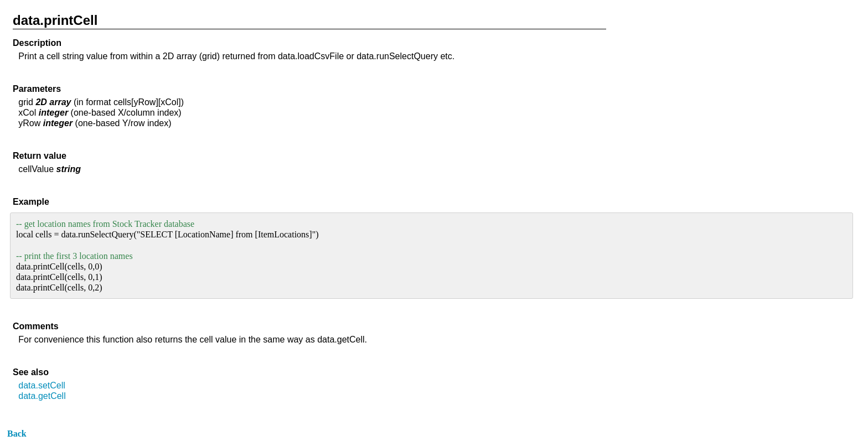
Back (17, 434)
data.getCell (42, 396)
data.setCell (42, 385)
